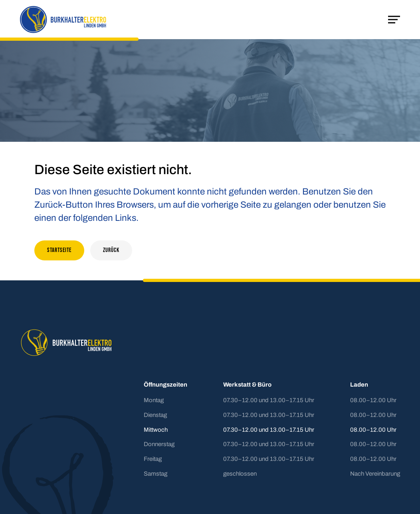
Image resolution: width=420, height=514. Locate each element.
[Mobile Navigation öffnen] (394, 20)
